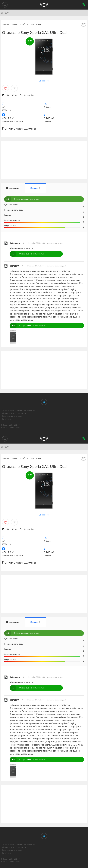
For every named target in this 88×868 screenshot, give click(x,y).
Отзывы (35, 188)
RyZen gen (15, 243)
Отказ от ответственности (14, 413)
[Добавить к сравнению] (14, 88)
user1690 (14, 266)
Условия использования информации (19, 410)
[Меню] (5, 5)
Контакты (7, 419)
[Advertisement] (44, 160)
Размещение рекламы (12, 416)
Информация (13, 188)
